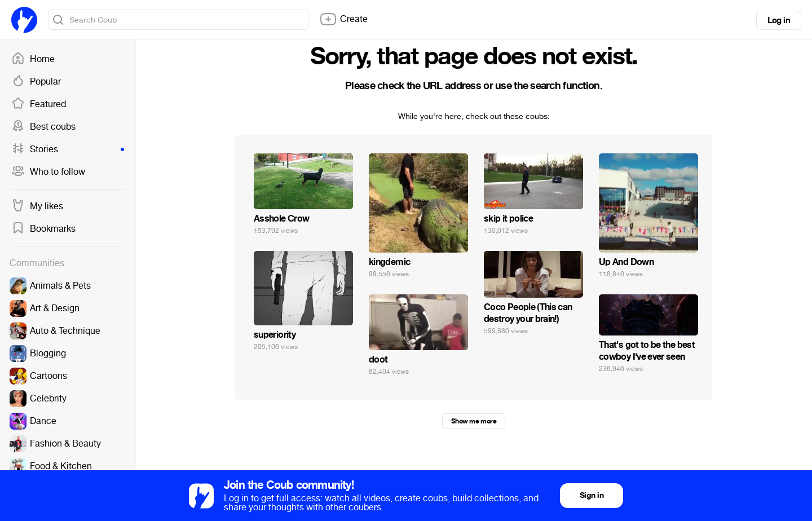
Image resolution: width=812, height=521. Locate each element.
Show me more (474, 421)
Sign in (592, 495)
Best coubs (43, 127)
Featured (39, 104)
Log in (779, 20)
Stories (68, 149)
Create (343, 19)
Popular (36, 82)
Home (33, 59)
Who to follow (48, 172)
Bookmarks (43, 229)
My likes (37, 206)
